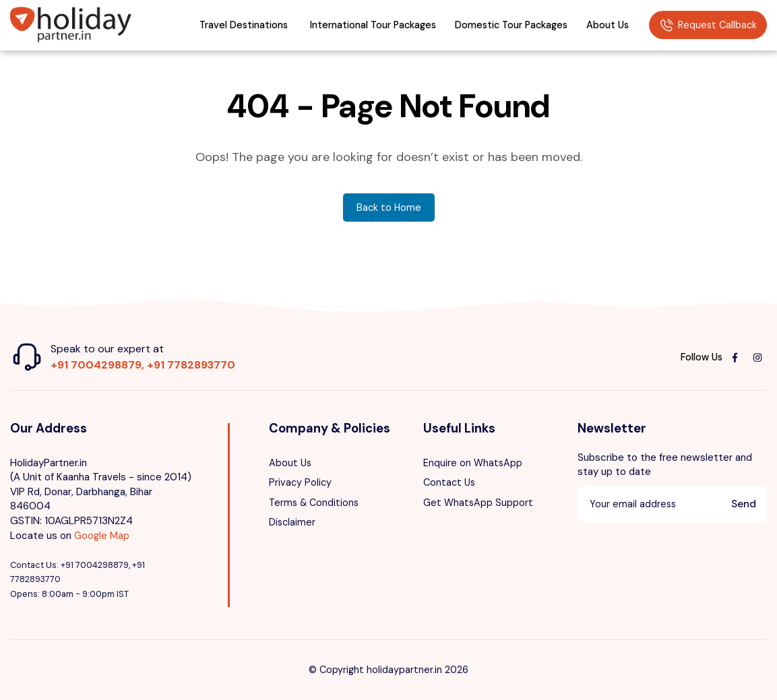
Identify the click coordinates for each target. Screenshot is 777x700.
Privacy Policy (300, 482)
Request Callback (708, 26)
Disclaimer (292, 522)
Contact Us (449, 482)
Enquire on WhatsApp (473, 463)
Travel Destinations (244, 25)
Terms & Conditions (314, 503)
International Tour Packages (373, 25)
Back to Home (389, 208)
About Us (608, 25)
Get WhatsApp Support (478, 503)
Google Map (102, 536)
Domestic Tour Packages (511, 25)
